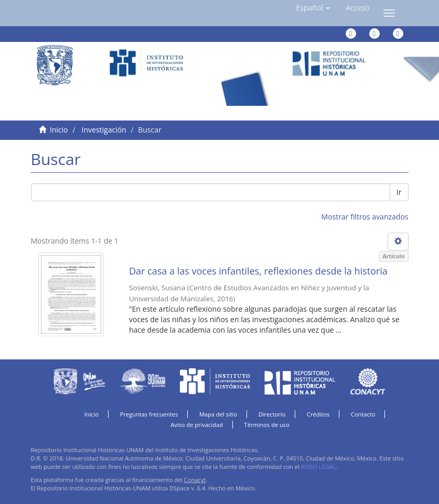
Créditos (318, 414)
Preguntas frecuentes (149, 414)
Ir (399, 192)
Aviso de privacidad (197, 425)
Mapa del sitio (218, 414)
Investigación (104, 130)
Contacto (363, 414)
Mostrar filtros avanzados (365, 217)
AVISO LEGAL (319, 467)
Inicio (59, 130)
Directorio (272, 414)
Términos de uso (267, 425)
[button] (313, 8)
